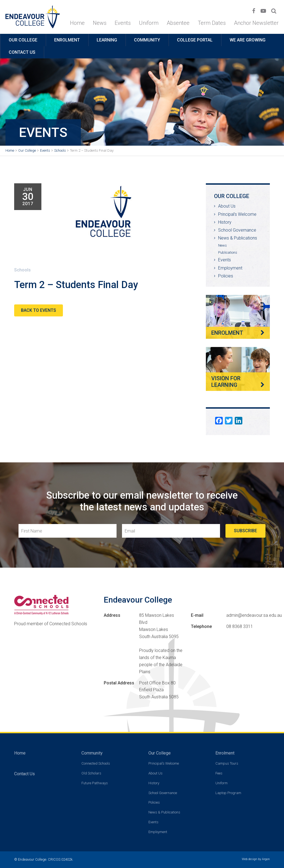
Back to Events (39, 310)
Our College (23, 40)
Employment (230, 268)
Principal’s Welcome (237, 214)
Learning (107, 40)
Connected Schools (96, 763)
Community (147, 40)
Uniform (149, 23)
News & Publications (238, 238)
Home (77, 23)
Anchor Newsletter (256, 23)
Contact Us (22, 52)
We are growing (248, 40)
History (225, 222)
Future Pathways (95, 783)
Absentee (178, 23)
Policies (226, 276)
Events (123, 23)
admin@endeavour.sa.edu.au (254, 615)
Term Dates (212, 23)
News (100, 23)
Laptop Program (228, 793)
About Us (227, 206)
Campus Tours (227, 763)
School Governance (237, 230)
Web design (250, 859)
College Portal (195, 40)
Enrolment (67, 40)
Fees (219, 773)
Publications (228, 252)
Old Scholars (91, 773)
